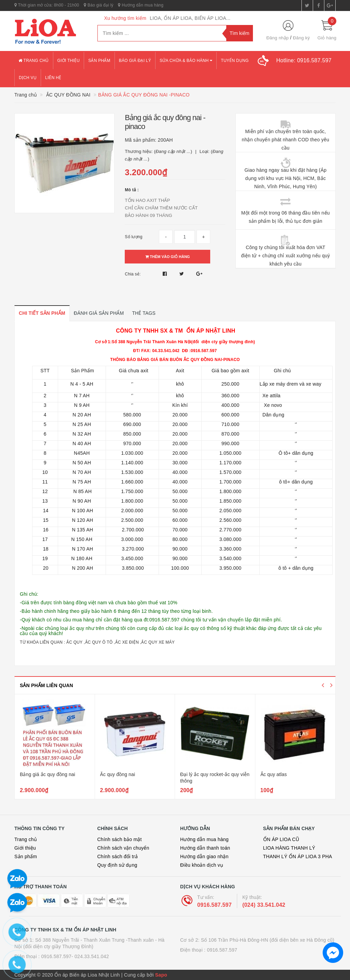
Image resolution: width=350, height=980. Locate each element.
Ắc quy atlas (274, 774)
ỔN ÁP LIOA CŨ (281, 839)
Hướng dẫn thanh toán (205, 848)
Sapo (161, 975)
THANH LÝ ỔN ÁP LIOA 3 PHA (298, 856)
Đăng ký (301, 38)
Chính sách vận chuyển (123, 848)
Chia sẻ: (133, 274)
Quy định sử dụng (117, 865)
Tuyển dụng (235, 61)
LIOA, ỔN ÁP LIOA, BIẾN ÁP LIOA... (190, 18)
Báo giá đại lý (99, 5)
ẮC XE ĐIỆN (127, 642)
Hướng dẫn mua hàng (141, 5)
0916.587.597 (214, 905)
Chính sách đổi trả (118, 856)
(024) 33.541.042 (264, 905)
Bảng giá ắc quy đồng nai (48, 774)
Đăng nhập (278, 38)
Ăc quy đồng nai (118, 774)
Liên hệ (53, 78)
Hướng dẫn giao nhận (204, 856)
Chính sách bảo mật (120, 839)
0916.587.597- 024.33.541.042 (75, 956)
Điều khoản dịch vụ (202, 865)
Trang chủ (34, 61)
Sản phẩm (99, 61)
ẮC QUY (75, 642)
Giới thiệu (69, 61)
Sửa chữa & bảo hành (186, 61)
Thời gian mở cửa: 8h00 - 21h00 (47, 5)
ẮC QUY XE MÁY (158, 642)
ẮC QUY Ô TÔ (99, 642)
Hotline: (304, 60)
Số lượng (133, 237)
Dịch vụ (28, 78)
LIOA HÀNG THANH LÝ (289, 848)
